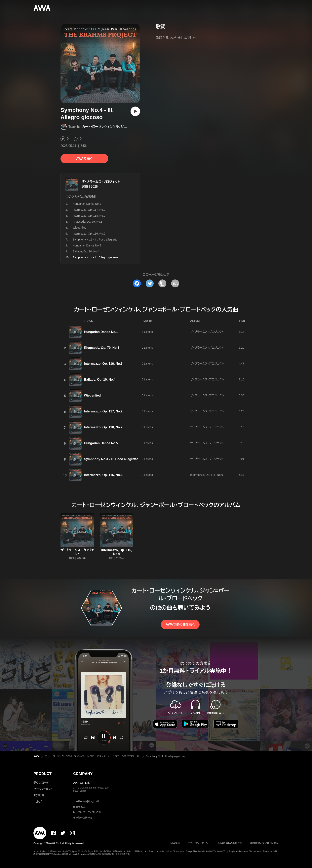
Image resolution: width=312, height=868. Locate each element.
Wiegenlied (79, 228)
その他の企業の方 (83, 818)
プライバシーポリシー (199, 843)
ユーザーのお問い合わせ (86, 802)
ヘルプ (38, 802)
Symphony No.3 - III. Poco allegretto (95, 240)
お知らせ (39, 795)
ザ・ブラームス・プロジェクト (101, 182)
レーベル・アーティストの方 (87, 812)
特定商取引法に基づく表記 (264, 843)
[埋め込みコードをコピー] (175, 283)
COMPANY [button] (83, 774)
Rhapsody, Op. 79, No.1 (87, 222)
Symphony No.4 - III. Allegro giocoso (165, 756)
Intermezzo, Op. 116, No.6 (89, 234)
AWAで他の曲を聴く (180, 624)
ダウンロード (41, 783)
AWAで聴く (84, 159)
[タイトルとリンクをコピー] (162, 283)
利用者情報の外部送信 (230, 843)
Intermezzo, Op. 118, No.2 (89, 216)
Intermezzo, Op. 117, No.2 (89, 210)
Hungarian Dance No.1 (87, 204)
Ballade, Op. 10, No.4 (86, 251)
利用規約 (175, 843)
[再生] (135, 111)
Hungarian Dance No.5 (87, 245)
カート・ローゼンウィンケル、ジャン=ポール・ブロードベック (122, 127)
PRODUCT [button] (42, 774)
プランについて (43, 789)
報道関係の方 (80, 807)
